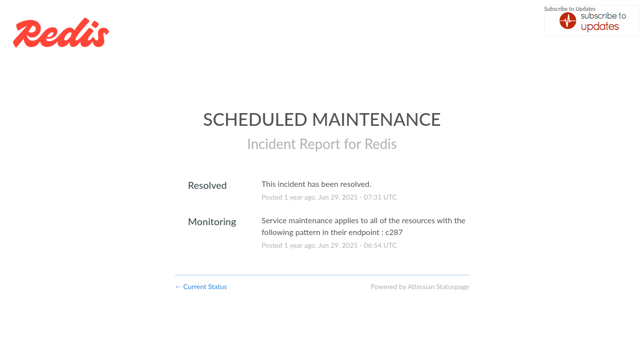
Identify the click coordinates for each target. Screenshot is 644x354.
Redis (381, 144)
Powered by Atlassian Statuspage (420, 286)
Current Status (201, 286)
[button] (592, 20)
